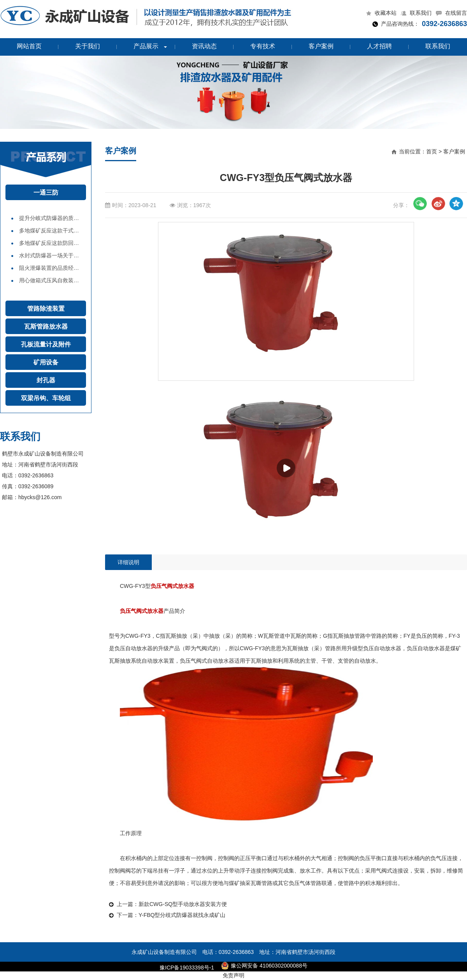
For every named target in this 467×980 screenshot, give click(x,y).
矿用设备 (46, 362)
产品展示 (146, 46)
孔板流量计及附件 (46, 344)
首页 (432, 151)
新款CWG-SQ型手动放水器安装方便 (183, 904)
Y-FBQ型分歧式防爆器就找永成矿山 (182, 915)
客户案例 (321, 46)
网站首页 (29, 46)
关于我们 (88, 46)
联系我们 (438, 46)
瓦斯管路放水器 (46, 326)
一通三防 (46, 193)
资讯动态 (204, 46)
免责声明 (233, 975)
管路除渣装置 (46, 309)
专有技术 (263, 46)
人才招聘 (379, 46)
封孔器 (46, 380)
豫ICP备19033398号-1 (187, 968)
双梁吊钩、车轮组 (46, 398)
